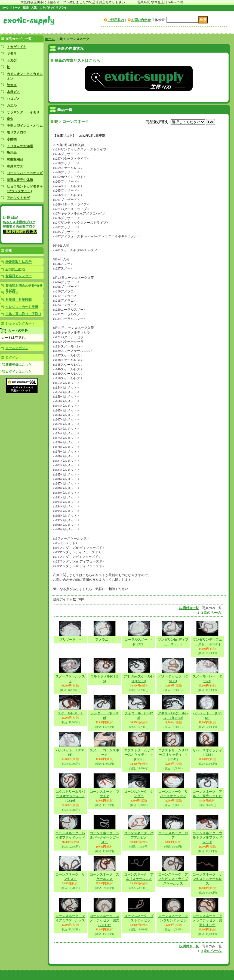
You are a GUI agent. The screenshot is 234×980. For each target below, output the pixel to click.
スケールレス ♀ (70, 713)
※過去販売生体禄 (20, 180)
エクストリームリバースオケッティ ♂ (139, 755)
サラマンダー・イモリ (23, 112)
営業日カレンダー (19, 276)
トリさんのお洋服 (20, 146)
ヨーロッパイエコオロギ (25, 173)
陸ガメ (12, 85)
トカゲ (12, 60)
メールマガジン (17, 348)
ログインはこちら (19, 372)
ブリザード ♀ (70, 640)
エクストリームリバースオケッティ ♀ (173, 755)
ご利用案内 (116, 20)
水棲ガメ (13, 92)
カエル (12, 105)
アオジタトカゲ (18, 198)
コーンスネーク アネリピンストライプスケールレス (173, 879)
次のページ (213, 613)
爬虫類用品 (15, 159)
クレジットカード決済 (22, 307)
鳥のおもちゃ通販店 (20, 232)
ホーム (50, 39)
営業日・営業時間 (19, 300)
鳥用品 (12, 153)
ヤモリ (12, 53)
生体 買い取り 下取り (23, 314)
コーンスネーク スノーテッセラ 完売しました (104, 921)
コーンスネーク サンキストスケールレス (207, 879)
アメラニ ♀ (105, 640)
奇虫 (10, 119)
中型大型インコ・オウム (25, 126)
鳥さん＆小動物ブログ (19, 222)
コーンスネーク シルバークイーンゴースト (104, 838)
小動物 (12, 139)
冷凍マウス (15, 166)
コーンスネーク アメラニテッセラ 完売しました (207, 921)
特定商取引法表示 (19, 262)
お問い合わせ (141, 20)
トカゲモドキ (17, 47)
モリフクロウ (17, 132)
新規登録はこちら (19, 365)
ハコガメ (13, 99)
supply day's (15, 269)
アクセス (12, 293)
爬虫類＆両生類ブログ (19, 226)
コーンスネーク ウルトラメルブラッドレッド (207, 838)
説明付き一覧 (189, 608)
